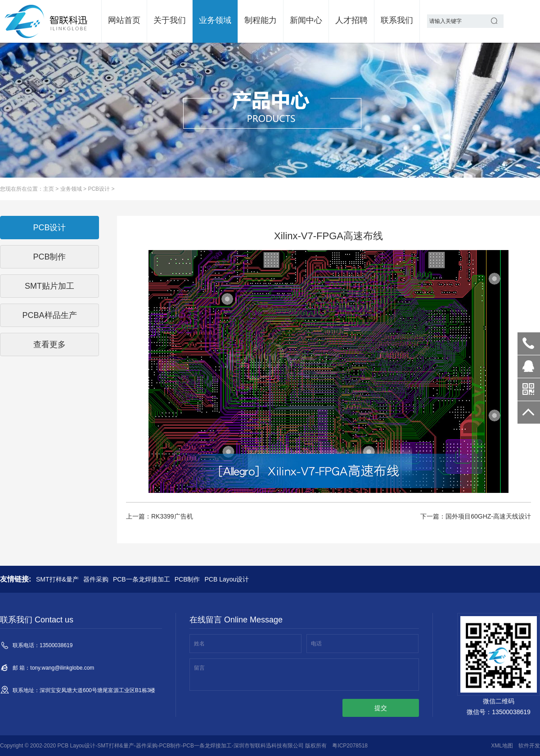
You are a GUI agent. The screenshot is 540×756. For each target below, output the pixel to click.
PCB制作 (187, 579)
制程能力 (261, 20)
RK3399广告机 (172, 516)
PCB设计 (99, 189)
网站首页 (124, 20)
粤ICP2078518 (350, 746)
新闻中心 (306, 20)
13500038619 (529, 344)
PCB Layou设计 (227, 579)
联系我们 (397, 20)
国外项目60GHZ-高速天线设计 (488, 516)
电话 (316, 644)
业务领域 (215, 20)
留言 (199, 668)
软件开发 (529, 746)
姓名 (199, 644)
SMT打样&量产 (57, 579)
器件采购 (96, 579)
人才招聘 (351, 20)
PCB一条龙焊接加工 (142, 579)
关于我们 (170, 20)
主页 (49, 189)
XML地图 (502, 746)
